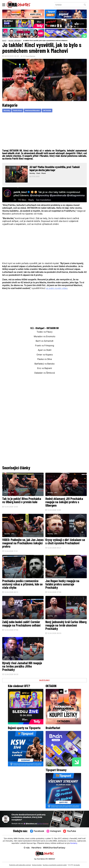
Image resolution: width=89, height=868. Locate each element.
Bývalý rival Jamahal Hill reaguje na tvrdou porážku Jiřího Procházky (22, 667)
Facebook (37, 831)
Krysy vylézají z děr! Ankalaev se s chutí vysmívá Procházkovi (65, 542)
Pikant (44, 173)
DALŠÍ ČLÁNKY (44, 680)
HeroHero (36, 848)
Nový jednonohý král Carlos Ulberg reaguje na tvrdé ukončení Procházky (66, 626)
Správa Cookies (37, 865)
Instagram (54, 831)
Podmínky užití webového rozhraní (20, 865)
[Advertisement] (44, 131)
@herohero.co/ (36, 824)
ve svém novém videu (57, 288)
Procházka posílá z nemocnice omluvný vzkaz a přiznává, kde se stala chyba (22, 585)
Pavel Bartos (30, 56)
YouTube (70, 831)
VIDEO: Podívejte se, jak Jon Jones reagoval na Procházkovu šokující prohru (23, 543)
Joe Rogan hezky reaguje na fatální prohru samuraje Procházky (62, 585)
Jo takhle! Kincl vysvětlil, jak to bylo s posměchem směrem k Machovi (45, 41)
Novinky (11, 41)
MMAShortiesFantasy (54, 848)
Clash (38, 173)
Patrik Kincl (18, 111)
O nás (27, 848)
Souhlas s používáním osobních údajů (55, 865)
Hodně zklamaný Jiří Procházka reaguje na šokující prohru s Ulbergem (64, 502)
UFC (13, 493)
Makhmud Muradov (33, 111)
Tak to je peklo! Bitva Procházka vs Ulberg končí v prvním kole (22, 501)
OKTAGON (17, 41)
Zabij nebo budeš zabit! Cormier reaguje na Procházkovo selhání (21, 624)
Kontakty (74, 843)
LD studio (77, 865)
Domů (4, 41)
